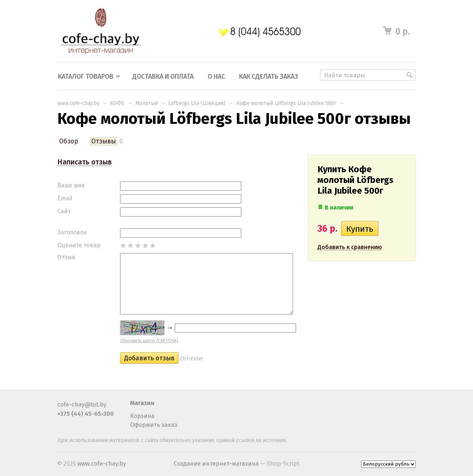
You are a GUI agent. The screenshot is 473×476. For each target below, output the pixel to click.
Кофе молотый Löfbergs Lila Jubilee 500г (286, 103)
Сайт (64, 211)
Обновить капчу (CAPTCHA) (149, 341)
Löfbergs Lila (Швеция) (197, 103)
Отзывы (103, 141)
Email (65, 198)
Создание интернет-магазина (216, 464)
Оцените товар (79, 245)
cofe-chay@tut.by (82, 404)
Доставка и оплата (163, 77)
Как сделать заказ (269, 77)
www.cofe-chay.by (78, 103)
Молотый (147, 103)
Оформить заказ (154, 425)
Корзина (142, 416)
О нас (216, 77)
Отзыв (66, 257)
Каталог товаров (86, 77)
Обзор (69, 141)
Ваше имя (71, 185)
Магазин (142, 403)
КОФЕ (117, 103)
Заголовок (72, 232)
